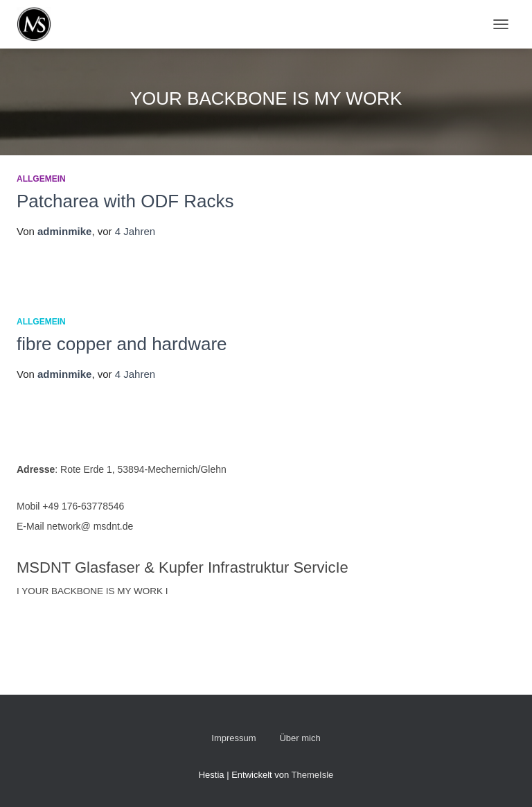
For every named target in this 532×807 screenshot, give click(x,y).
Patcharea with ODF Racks (125, 201)
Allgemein (41, 179)
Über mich (300, 738)
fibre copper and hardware (122, 344)
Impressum (233, 738)
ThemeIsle (313, 775)
